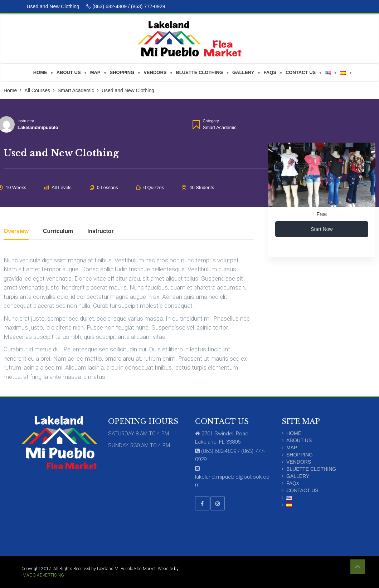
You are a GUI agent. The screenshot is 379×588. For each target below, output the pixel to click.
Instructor (26, 121)
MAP (292, 448)
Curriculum (58, 231)
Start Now (322, 229)
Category (211, 121)
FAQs (293, 483)
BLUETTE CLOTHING (311, 469)
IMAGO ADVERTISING (43, 575)
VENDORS (299, 462)
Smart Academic (220, 127)
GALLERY (298, 476)
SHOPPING (300, 455)
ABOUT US (299, 440)
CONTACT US (302, 490)
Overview (16, 231)
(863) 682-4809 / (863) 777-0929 (125, 6)
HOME (294, 433)
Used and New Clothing (54, 6)
